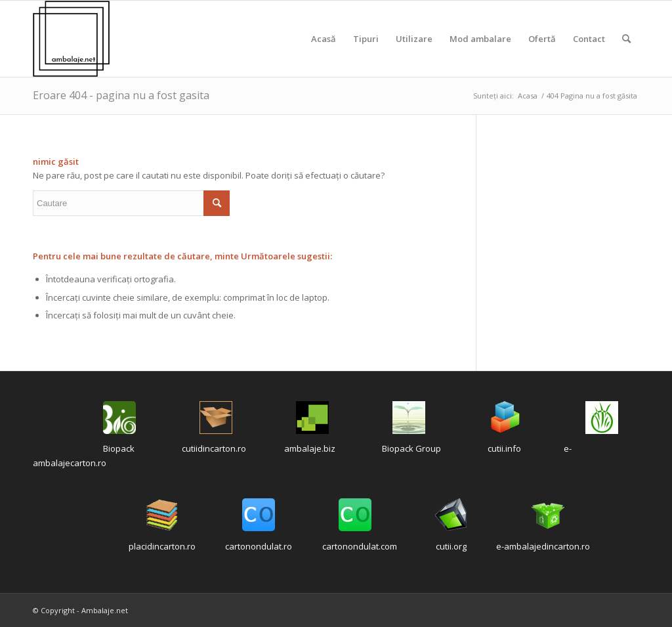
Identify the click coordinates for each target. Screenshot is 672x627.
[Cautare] (626, 39)
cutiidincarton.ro (214, 448)
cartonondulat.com (360, 546)
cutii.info (504, 448)
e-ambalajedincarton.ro (543, 546)
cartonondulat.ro (259, 546)
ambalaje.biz (310, 448)
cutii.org (451, 546)
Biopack (119, 448)
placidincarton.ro (162, 546)
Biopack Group (411, 448)
